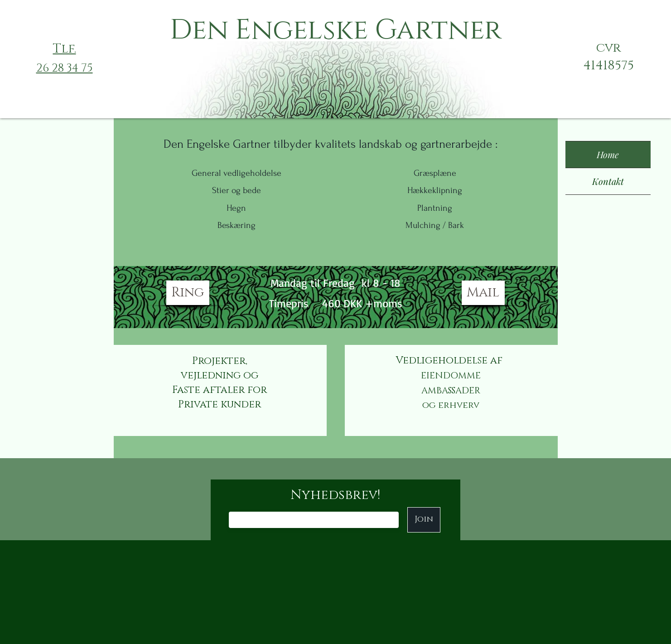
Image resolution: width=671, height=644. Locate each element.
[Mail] (483, 293)
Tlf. (65, 49)
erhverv (459, 405)
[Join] (424, 520)
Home (608, 154)
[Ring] (188, 293)
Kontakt (608, 181)
